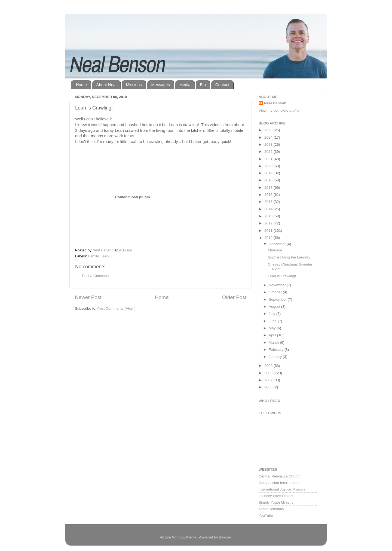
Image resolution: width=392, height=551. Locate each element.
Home (81, 85)
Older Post (234, 297)
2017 (269, 188)
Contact (222, 85)
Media (185, 85)
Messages (161, 85)
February (277, 350)
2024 (269, 137)
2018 (269, 180)
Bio (203, 85)
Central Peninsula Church (280, 476)
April (273, 335)
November (278, 285)
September (278, 299)
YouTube (266, 515)
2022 (269, 152)
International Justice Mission (282, 489)
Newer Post (88, 297)
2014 (269, 209)
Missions (134, 85)
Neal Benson (275, 103)
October (276, 292)
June (273, 321)
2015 (269, 202)
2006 (269, 387)
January (276, 357)
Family (93, 256)
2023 (269, 144)
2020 (269, 166)
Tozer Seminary (271, 509)
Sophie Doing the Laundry (289, 257)
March (274, 343)
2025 (269, 130)
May (273, 328)
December (278, 244)
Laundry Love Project (276, 496)
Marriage (275, 250)
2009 (269, 366)
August (275, 307)
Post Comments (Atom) (117, 308)
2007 (269, 380)
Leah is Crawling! (282, 276)
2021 (269, 159)
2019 (269, 173)
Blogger (225, 537)
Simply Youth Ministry (276, 502)
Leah (105, 256)
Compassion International (279, 483)
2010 (269, 238)
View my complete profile (279, 110)
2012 (269, 223)
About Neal (106, 85)
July (272, 314)
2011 (269, 231)
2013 (269, 216)
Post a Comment (96, 276)
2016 (269, 195)
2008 (269, 373)
